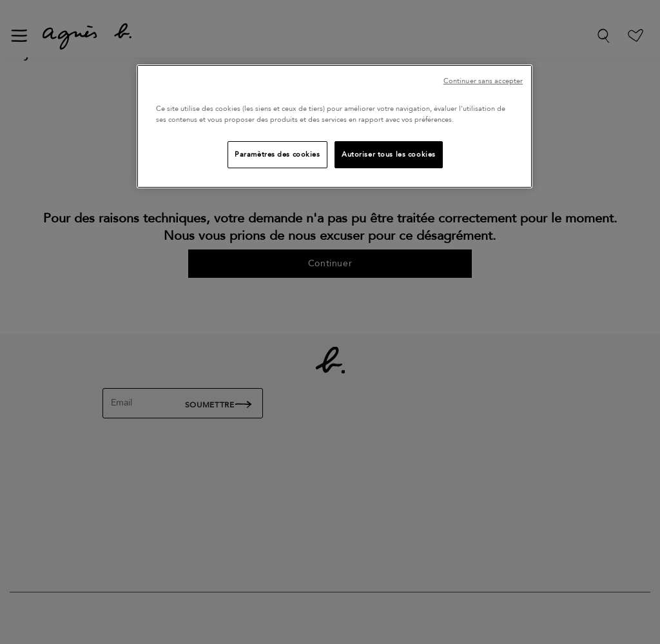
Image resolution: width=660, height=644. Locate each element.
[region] (335, 126)
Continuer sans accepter (483, 81)
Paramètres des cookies (277, 154)
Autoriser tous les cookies (389, 154)
